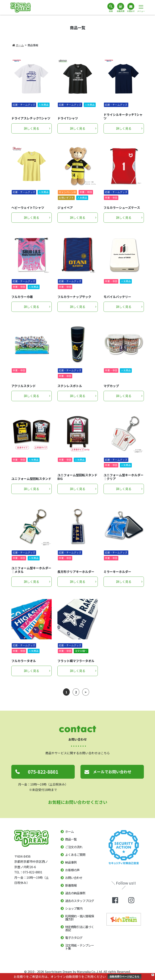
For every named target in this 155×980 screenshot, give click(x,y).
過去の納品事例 (75, 893)
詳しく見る (31, 128)
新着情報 (71, 885)
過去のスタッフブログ (80, 901)
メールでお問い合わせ (112, 772)
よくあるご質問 (75, 855)
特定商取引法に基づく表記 (80, 928)
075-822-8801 (43, 772)
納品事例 (71, 862)
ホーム (18, 45)
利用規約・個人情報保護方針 (80, 918)
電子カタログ (74, 938)
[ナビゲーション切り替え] (141, 7)
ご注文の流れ (74, 847)
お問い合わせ (74, 878)
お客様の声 (72, 870)
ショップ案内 (74, 908)
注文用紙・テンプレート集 (80, 947)
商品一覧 (71, 839)
